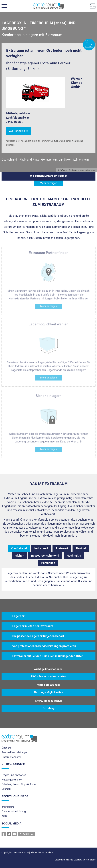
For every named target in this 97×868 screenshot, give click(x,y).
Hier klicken (89, 47)
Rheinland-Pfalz (29, 160)
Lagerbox (18, 616)
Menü (6, 6)
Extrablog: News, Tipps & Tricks (19, 784)
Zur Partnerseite (18, 131)
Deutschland (9, 160)
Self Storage (90, 860)
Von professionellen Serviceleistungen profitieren (44, 646)
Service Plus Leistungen (15, 753)
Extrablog (49, 708)
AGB (4, 816)
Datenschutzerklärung (14, 812)
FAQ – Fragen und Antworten (48, 677)
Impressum (8, 807)
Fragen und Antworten (14, 775)
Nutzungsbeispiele (12, 780)
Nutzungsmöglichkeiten (48, 693)
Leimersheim (81, 160)
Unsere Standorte (11, 757)
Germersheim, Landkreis (56, 160)
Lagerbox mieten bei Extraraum (33, 626)
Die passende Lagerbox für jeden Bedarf (38, 636)
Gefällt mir (28, 834)
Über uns (7, 748)
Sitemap (6, 789)
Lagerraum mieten (63, 860)
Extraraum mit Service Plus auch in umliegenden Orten (48, 656)
